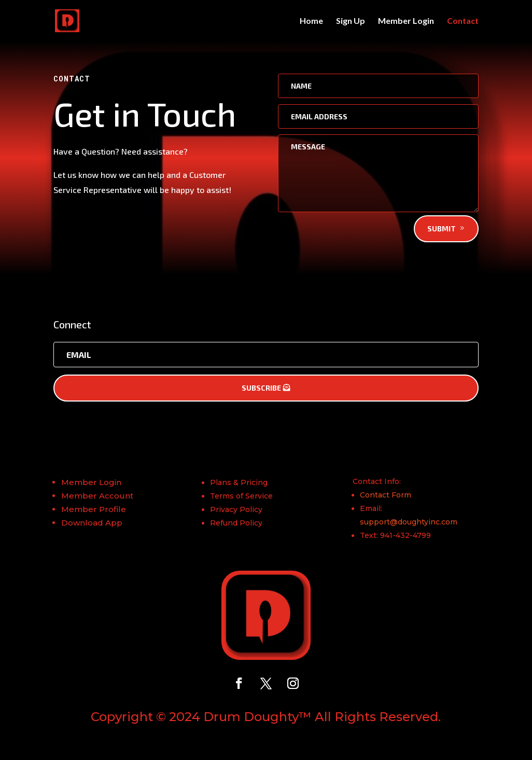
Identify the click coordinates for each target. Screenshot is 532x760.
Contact (463, 21)
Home (311, 21)
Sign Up (351, 21)
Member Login (406, 21)
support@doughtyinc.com (409, 522)
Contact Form (386, 495)
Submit (442, 229)
